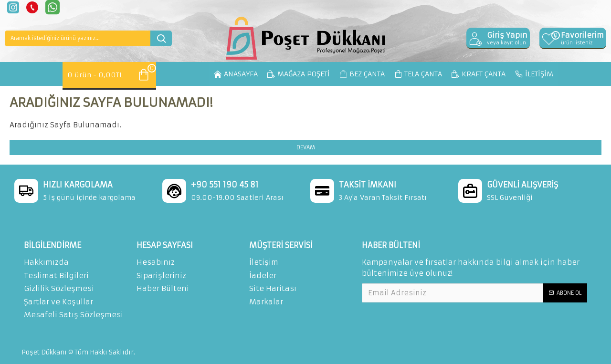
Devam (306, 147)
